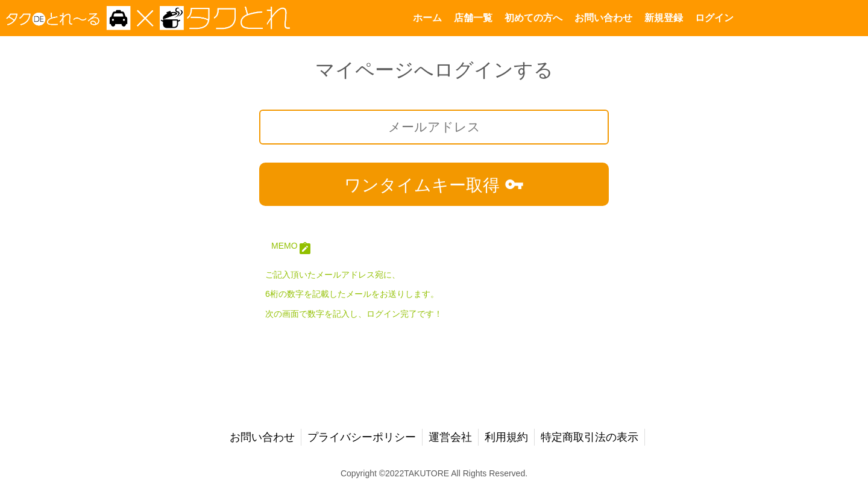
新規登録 (664, 18)
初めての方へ (533, 18)
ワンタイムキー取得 (434, 185)
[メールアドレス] (434, 127)
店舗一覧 (473, 18)
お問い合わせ (603, 18)
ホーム (427, 18)
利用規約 (506, 437)
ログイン (714, 18)
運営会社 (450, 437)
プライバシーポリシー (362, 437)
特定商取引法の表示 (590, 437)
